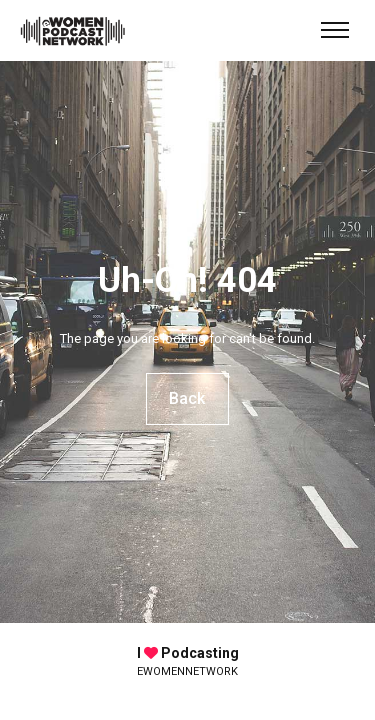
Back (188, 398)
